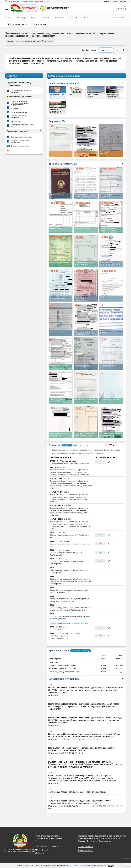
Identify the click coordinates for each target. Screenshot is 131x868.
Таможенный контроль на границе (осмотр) (20, 141)
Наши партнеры (86, 846)
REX (86, 18)
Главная (9, 18)
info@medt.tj (44, 850)
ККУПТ (34, 18)
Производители (39, 24)
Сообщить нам (89, 50)
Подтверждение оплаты (19, 112)
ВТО (70, 18)
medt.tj (41, 853)
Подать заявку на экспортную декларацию (21, 91)
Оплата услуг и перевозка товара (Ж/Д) (23, 125)
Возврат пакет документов (20, 146)
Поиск (119, 9)
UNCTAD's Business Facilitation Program (80, 865)
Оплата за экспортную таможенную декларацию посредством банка (20, 103)
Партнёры (46, 18)
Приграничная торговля (18, 24)
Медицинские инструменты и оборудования (35, 41)
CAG (78, 18)
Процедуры (22, 18)
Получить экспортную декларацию (19, 116)
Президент (59, 18)
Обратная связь (119, 18)
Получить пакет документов (21, 137)
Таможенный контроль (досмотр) (19, 107)
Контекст (106, 50)
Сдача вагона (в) (17, 121)
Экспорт (10, 41)
